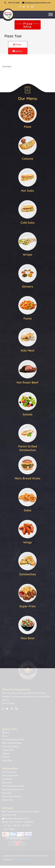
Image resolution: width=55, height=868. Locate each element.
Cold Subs (28, 222)
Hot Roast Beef (27, 382)
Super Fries (27, 606)
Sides (28, 510)
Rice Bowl (28, 638)
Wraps (28, 254)
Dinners (28, 286)
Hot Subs (27, 190)
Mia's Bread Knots (27, 478)
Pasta (28, 318)
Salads (28, 414)
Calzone (27, 158)
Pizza (28, 127)
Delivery (17, 51)
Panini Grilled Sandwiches (28, 448)
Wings (27, 542)
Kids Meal (27, 350)
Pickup (17, 44)
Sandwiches (28, 574)
